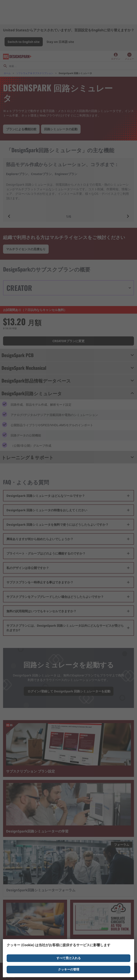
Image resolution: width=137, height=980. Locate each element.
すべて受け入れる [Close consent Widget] (69, 958)
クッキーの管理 (69, 969)
